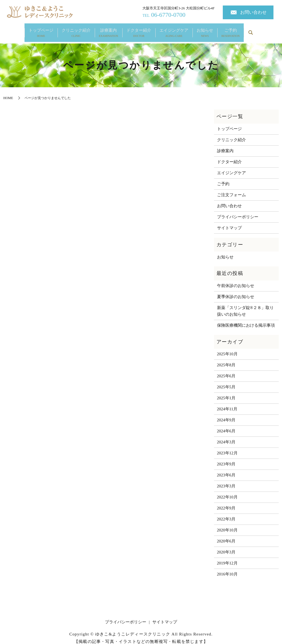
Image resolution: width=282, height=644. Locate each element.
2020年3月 (226, 547)
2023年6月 (226, 470)
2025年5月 (226, 382)
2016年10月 (227, 569)
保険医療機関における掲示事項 (246, 320)
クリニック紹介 (76, 30)
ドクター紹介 (139, 30)
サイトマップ (229, 222)
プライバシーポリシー (238, 211)
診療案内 (109, 30)
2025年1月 (226, 393)
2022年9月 (226, 503)
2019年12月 (227, 558)
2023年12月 (227, 448)
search (251, 30)
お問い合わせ (253, 12)
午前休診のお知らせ (236, 280)
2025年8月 (226, 360)
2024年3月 (226, 437)
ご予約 (231, 30)
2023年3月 (226, 481)
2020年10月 (227, 525)
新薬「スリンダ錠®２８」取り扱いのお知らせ (245, 305)
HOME (8, 92)
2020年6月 (226, 536)
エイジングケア (174, 30)
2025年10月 (227, 349)
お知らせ (205, 30)
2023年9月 (226, 459)
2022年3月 (226, 514)
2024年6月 (226, 426)
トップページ (41, 30)
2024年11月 (227, 404)
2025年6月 (226, 371)
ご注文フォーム (231, 189)
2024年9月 (226, 415)
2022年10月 (227, 492)
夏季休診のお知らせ (236, 291)
